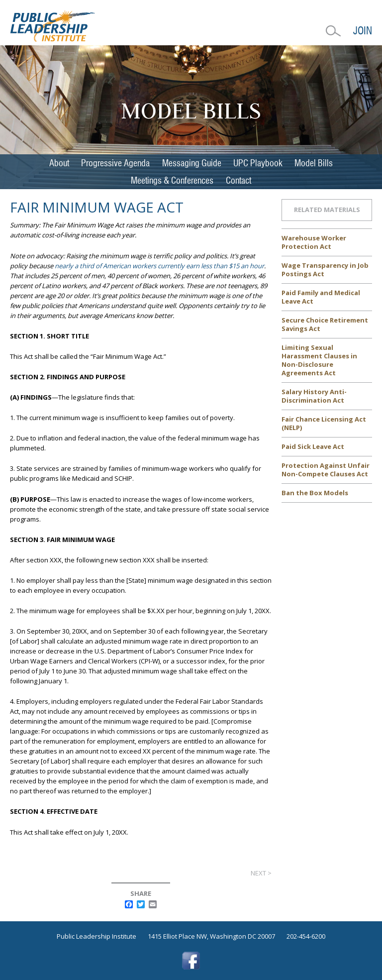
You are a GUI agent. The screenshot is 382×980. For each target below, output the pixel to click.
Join (363, 31)
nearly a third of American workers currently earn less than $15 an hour (159, 266)
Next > (261, 873)
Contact (239, 180)
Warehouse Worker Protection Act (314, 242)
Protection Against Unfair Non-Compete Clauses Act (326, 470)
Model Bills (314, 163)
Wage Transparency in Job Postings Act (325, 270)
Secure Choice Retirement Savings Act (325, 324)
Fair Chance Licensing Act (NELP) (324, 423)
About (59, 163)
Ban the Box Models (315, 493)
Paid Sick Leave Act (313, 446)
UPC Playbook (258, 163)
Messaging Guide (192, 163)
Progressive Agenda (115, 163)
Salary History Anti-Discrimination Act (314, 396)
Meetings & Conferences (172, 180)
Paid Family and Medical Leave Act (321, 297)
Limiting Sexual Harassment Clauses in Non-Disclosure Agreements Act (319, 360)
